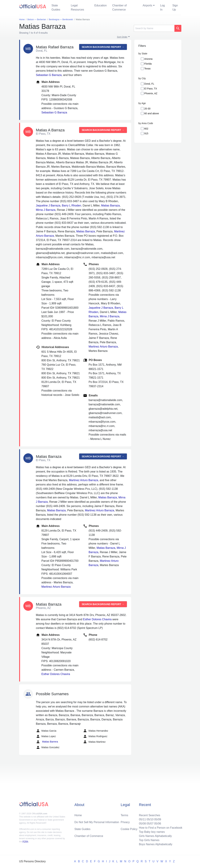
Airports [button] (147, 5)
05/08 (142, 824)
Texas (148, 69)
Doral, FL (149, 84)
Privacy (125, 822)
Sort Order (122, 37)
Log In (163, 8)
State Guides (56, 8)
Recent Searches (150, 815)
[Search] (154, 28)
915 (146, 133)
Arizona (148, 59)
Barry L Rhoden (71, 206)
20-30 (147, 109)
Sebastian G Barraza (49, 75)
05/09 (158, 819)
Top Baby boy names (152, 832)
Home (78, 815)
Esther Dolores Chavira (97, 619)
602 (146, 129)
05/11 (142, 819)
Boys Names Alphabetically (156, 844)
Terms (124, 815)
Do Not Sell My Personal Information (97, 822)
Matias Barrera (47, 742)
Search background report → (103, 47)
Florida (148, 64)
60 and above (152, 113)
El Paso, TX (151, 89)
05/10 (150, 819)
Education (101, 5)
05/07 (150, 824)
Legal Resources (77, 8)
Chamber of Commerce (119, 8)
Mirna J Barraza (46, 210)
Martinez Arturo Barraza (103, 347)
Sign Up (175, 8)
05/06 (158, 824)
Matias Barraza (110, 206)
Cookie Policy (129, 829)
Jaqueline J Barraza (48, 206)
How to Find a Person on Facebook (161, 828)
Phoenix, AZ (151, 93)
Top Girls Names (149, 840)
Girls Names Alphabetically (155, 836)
